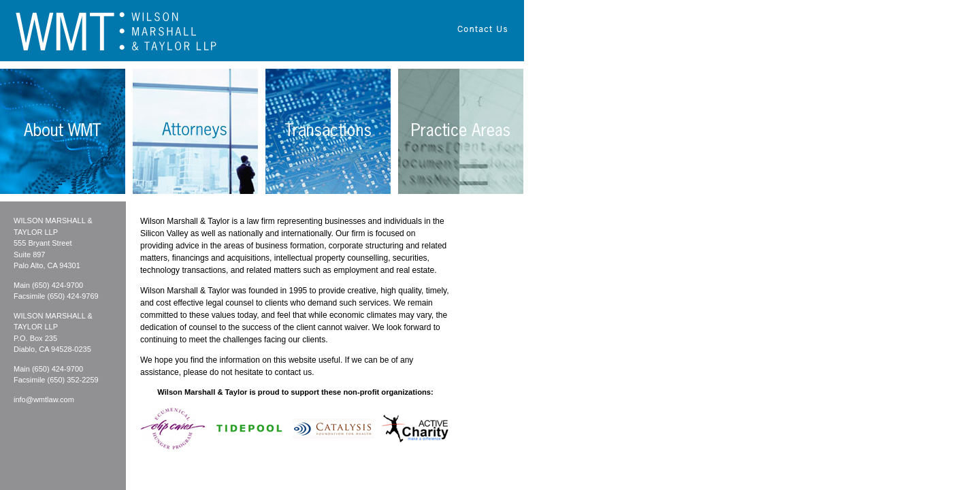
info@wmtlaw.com (44, 399)
